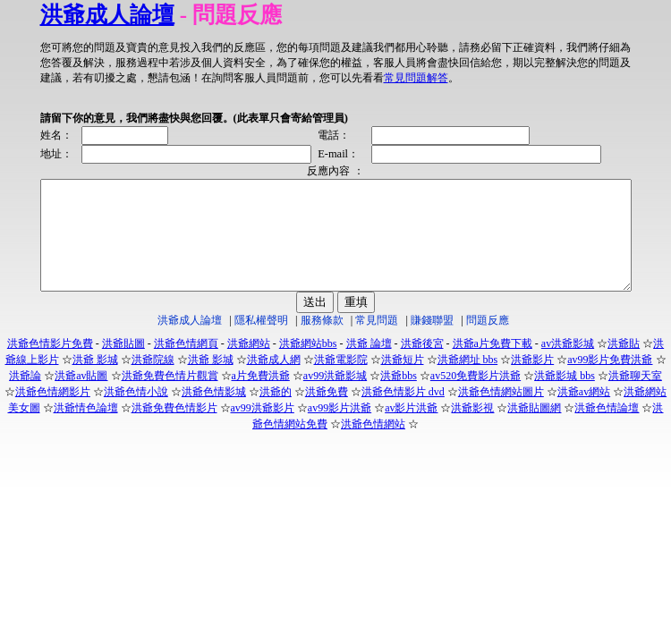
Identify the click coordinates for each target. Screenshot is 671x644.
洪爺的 (276, 413)
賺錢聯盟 (432, 342)
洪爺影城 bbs (565, 397)
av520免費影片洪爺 (476, 397)
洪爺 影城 (95, 381)
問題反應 (488, 342)
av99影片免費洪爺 (610, 381)
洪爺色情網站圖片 (501, 413)
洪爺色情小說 (136, 413)
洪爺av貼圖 (81, 397)
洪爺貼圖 (123, 365)
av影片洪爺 (411, 429)
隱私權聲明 (261, 342)
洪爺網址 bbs (468, 381)
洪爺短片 (403, 381)
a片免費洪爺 (261, 397)
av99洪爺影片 (263, 429)
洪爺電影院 (341, 381)
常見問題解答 (262, 78)
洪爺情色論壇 (86, 429)
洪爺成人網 (274, 381)
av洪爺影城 (568, 365)
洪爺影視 (472, 429)
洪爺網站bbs (308, 365)
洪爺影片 (532, 381)
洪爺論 (25, 397)
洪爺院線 (153, 381)
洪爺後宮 (422, 365)
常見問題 (377, 342)
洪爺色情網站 (373, 445)
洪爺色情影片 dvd (403, 413)
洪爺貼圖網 (534, 429)
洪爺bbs (399, 397)
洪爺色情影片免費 (50, 365)
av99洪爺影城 (335, 397)
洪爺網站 (249, 365)
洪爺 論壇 (369, 365)
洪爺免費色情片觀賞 (170, 397)
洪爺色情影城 (214, 413)
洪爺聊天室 (635, 397)
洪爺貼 (624, 365)
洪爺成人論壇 (72, 15)
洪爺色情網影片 (53, 413)
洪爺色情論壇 (607, 429)
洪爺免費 (327, 413)
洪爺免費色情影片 (174, 429)
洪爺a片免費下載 (493, 365)
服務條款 (322, 342)
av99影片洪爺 (340, 429)
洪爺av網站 (584, 413)
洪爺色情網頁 (186, 365)
